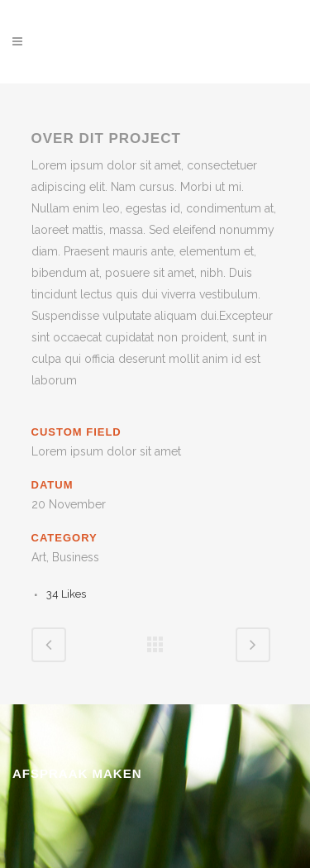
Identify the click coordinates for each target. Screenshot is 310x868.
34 (66, 594)
